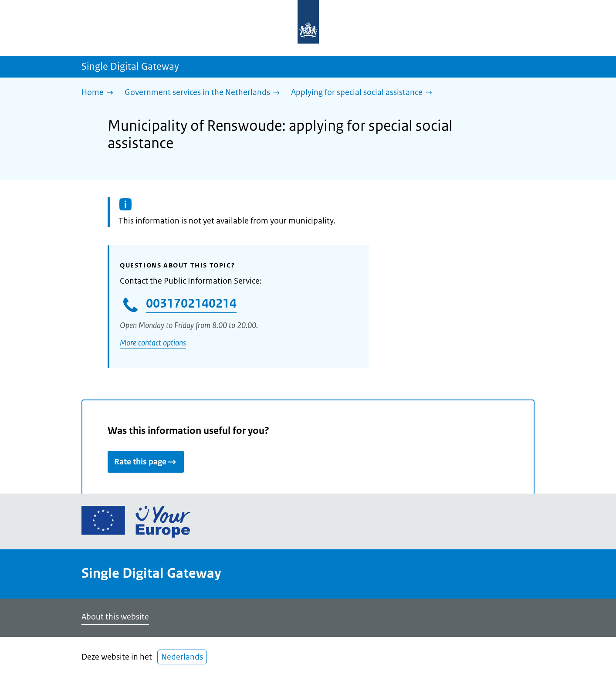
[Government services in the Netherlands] (204, 93)
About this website (115, 617)
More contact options (153, 343)
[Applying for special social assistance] (364, 93)
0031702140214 (191, 303)
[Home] (100, 93)
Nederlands (182, 657)
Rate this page (146, 462)
